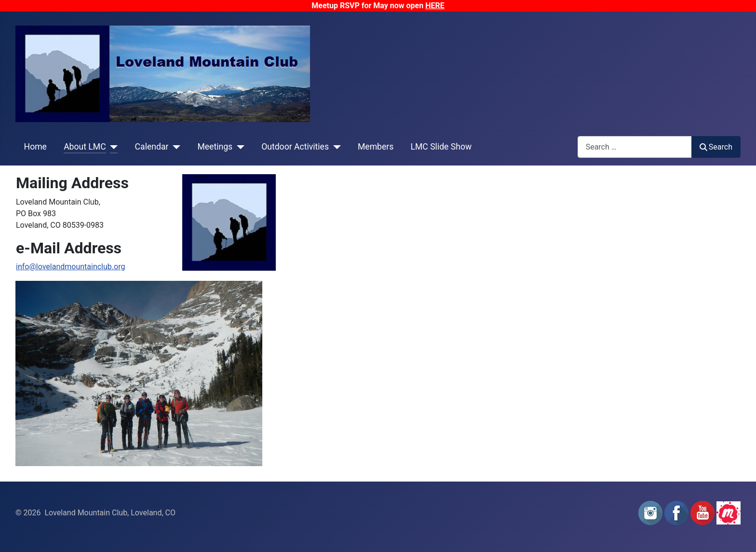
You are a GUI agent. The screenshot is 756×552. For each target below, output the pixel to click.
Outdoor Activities (295, 147)
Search (716, 147)
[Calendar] (174, 147)
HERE (435, 6)
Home (35, 147)
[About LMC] (112, 147)
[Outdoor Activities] (335, 147)
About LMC (85, 147)
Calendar (152, 147)
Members (376, 147)
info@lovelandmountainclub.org (70, 267)
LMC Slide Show (441, 147)
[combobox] (635, 147)
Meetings (215, 147)
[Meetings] (238, 147)
